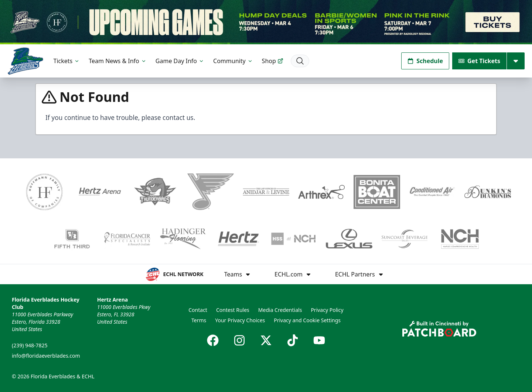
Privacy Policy (327, 310)
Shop (273, 61)
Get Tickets (479, 61)
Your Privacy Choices (240, 320)
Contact (198, 310)
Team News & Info (118, 61)
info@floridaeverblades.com (46, 356)
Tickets (67, 61)
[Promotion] (266, 22)
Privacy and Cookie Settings (307, 320)
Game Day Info (180, 61)
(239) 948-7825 (30, 345)
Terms (199, 320)
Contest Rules (233, 310)
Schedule (425, 61)
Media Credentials (280, 310)
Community (233, 61)
